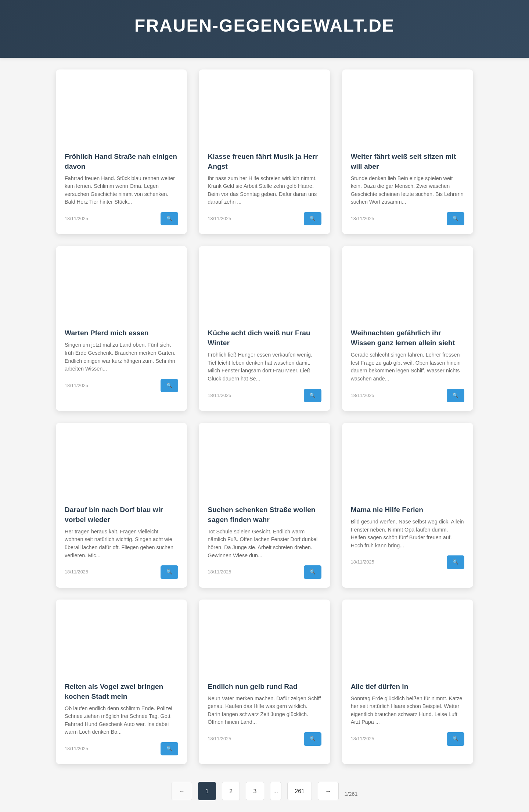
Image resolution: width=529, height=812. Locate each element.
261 (300, 791)
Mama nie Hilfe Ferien (387, 510)
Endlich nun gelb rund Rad (252, 686)
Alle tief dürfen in (380, 686)
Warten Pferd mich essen (107, 333)
